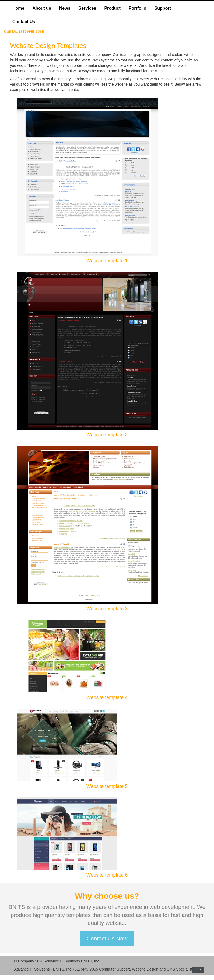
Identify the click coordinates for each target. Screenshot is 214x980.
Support (163, 8)
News (65, 8)
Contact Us (24, 22)
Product (112, 8)
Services (87, 8)
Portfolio (138, 8)
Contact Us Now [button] (107, 938)
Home (18, 8)
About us (42, 8)
